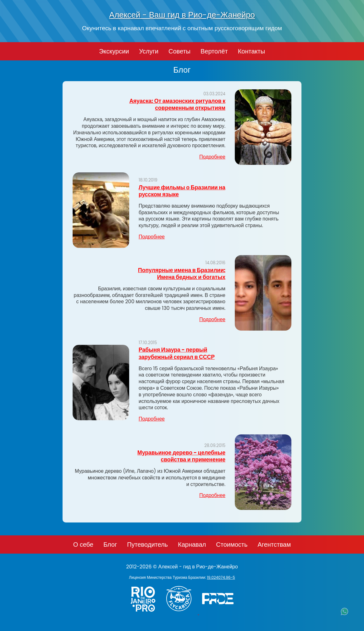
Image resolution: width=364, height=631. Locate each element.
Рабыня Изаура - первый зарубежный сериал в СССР (177, 353)
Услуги (149, 51)
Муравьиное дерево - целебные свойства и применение (181, 456)
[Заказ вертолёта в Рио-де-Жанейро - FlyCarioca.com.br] (182, 613)
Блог (110, 544)
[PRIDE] (219, 613)
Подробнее (212, 157)
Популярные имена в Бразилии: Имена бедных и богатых (182, 274)
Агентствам (274, 544)
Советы (179, 51)
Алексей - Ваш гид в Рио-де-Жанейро (182, 15)
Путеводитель (147, 544)
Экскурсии (114, 51)
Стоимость (232, 544)
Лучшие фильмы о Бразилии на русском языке (182, 191)
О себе (83, 544)
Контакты (251, 51)
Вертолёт (214, 51)
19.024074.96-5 (221, 577)
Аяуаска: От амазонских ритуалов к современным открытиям (177, 104)
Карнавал (192, 544)
